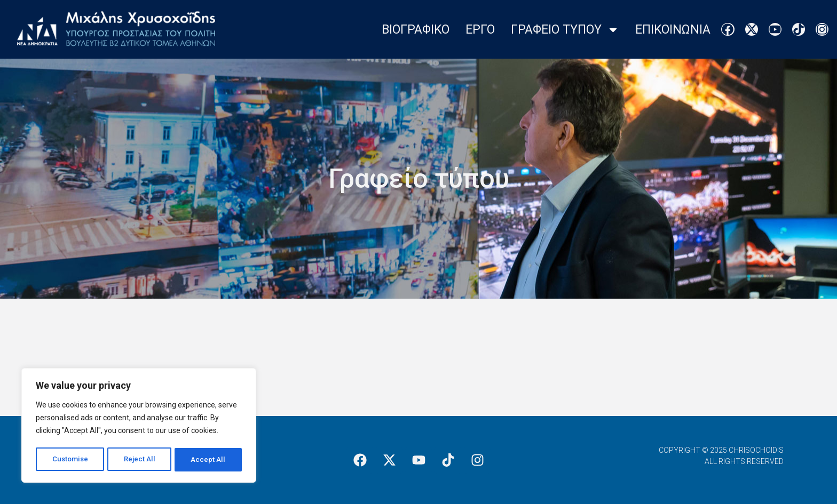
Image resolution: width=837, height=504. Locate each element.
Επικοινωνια (673, 30)
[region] (139, 427)
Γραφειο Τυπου (565, 30)
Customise (70, 460)
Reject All (141, 460)
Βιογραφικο (416, 30)
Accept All (209, 460)
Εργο (480, 30)
